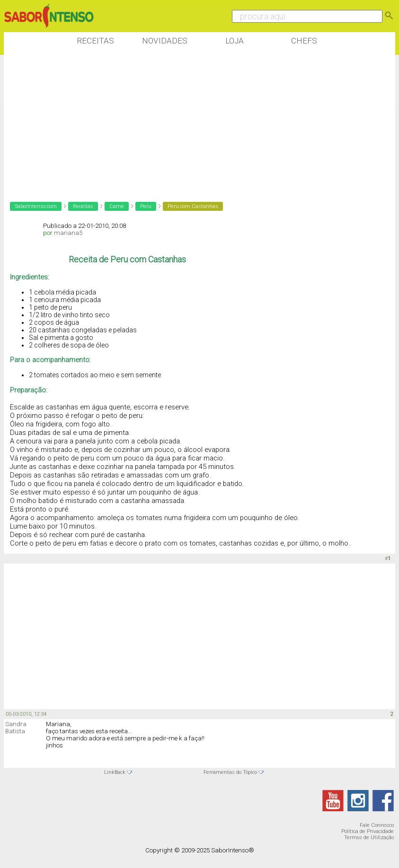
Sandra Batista (16, 728)
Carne (117, 206)
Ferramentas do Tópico (230, 772)
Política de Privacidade (368, 831)
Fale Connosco (377, 825)
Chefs (304, 41)
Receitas (95, 41)
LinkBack (115, 772)
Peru (146, 206)
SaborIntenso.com (36, 206)
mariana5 (68, 233)
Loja (235, 41)
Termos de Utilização (369, 838)
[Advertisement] (176, 122)
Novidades (165, 41)
